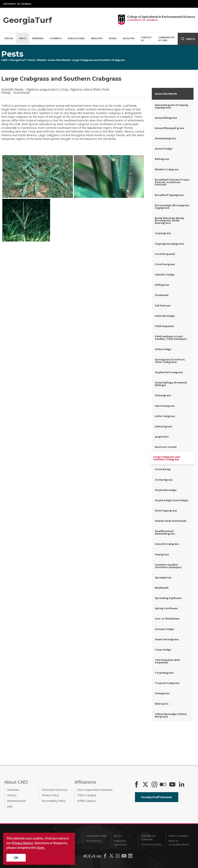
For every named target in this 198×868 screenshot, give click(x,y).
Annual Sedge (164, 149)
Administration (17, 801)
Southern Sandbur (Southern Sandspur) (168, 566)
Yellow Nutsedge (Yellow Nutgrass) (171, 715)
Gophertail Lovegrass (169, 372)
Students (56, 38)
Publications (76, 38)
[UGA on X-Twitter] (112, 857)
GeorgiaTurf (18, 60)
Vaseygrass (162, 693)
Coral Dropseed (165, 254)
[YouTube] (172, 785)
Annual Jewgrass (165, 138)
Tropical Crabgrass (167, 683)
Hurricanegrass (165, 406)
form (41, 848)
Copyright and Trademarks (148, 838)
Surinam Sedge (164, 629)
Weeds (42, 60)
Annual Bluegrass (166, 118)
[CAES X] (146, 785)
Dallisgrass (162, 285)
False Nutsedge (165, 316)
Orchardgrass (164, 480)
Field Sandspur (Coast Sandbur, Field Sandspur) (171, 338)
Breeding (38, 38)
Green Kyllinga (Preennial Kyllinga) (171, 384)
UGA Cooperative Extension (95, 790)
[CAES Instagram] (154, 785)
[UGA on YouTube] (124, 857)
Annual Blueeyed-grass (169, 128)
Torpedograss (164, 673)
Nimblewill (162, 588)
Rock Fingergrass (166, 511)
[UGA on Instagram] (118, 857)
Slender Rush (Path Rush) (171, 521)
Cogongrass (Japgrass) (169, 244)
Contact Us (146, 39)
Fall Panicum (163, 305)
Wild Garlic (162, 704)
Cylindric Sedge (165, 274)
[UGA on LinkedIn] (130, 857)
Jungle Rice (162, 437)
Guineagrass (163, 395)
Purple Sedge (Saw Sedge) (172, 500)
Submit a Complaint (178, 836)
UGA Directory (93, 841)
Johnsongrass (164, 426)
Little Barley (163, 469)
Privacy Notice (22, 843)
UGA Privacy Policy (151, 845)
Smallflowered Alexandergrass (165, 532)
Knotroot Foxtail (166, 447)
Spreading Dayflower (168, 598)
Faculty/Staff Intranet (157, 797)
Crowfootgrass (165, 264)
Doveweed (162, 295)
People (113, 38)
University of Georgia (17, 4)
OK (16, 858)
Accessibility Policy (54, 801)
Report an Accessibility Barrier (179, 843)
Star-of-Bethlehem (167, 619)
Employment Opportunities (120, 843)
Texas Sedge (163, 650)
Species (9, 38)
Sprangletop (163, 577)
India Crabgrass (165, 416)
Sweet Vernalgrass (167, 639)
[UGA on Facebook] (105, 857)
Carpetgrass (163, 233)
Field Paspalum (164, 326)
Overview (13, 790)
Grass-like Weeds (59, 60)
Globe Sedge (163, 349)
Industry (97, 38)
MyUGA (118, 836)
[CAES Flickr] (163, 785)
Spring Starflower (166, 608)
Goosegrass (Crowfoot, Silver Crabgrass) (170, 361)
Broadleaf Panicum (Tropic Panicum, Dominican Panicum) (172, 182)
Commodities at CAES (166, 39)
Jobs (10, 806)
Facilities (129, 38)
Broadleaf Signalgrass (169, 195)
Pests (23, 38)
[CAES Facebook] (137, 785)
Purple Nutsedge (166, 490)
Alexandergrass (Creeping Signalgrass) (172, 106)
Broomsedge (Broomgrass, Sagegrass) (172, 206)
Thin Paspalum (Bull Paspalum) (167, 661)
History (12, 795)
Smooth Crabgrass (167, 544)
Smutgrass (162, 554)
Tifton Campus (87, 795)
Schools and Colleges (96, 836)
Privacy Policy (50, 795)
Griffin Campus (87, 801)
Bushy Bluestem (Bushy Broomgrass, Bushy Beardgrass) (170, 221)
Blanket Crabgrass (167, 169)
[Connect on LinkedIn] (182, 785)
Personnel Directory (55, 790)
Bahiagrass (162, 159)
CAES (4, 60)
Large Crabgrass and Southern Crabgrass (99, 60)
